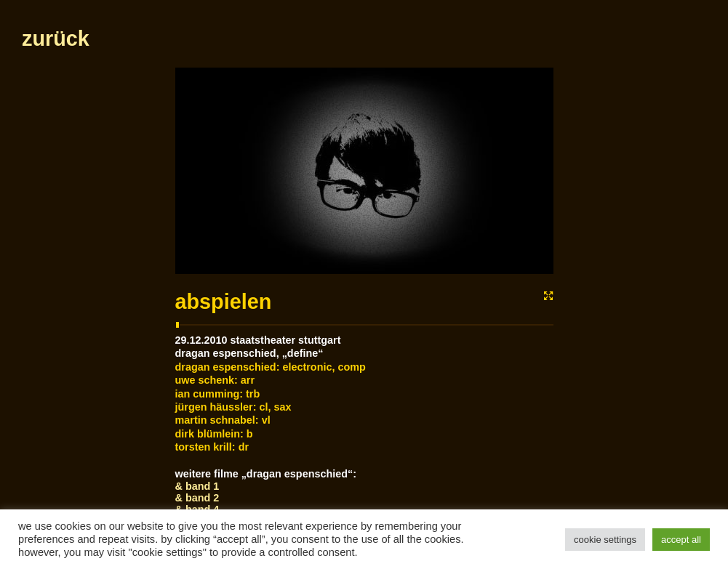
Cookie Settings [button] (605, 540)
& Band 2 (197, 498)
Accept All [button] (681, 540)
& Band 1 (197, 486)
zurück (56, 39)
